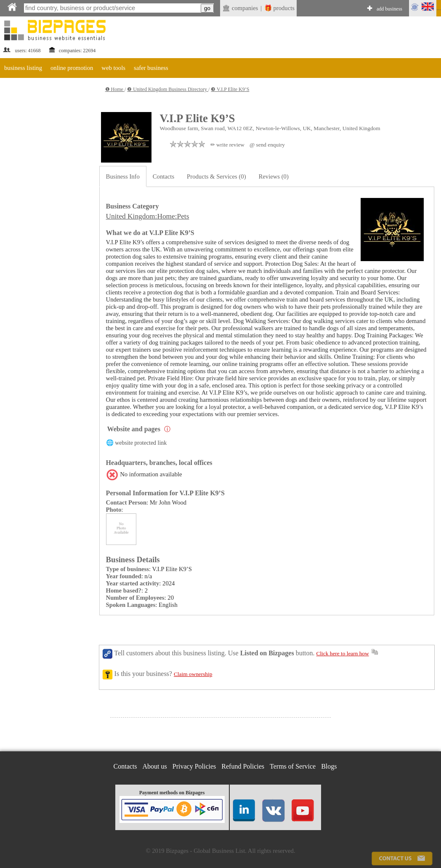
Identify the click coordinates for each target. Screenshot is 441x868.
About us (155, 766)
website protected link (141, 443)
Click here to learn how (343, 653)
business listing (23, 68)
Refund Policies (243, 766)
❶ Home (115, 89)
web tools (113, 68)
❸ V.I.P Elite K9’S (230, 89)
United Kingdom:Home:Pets (148, 216)
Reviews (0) (274, 176)
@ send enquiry (267, 145)
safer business (151, 68)
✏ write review (227, 145)
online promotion (72, 68)
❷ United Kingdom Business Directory (168, 89)
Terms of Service (293, 766)
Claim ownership (193, 674)
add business (389, 9)
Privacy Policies (194, 766)
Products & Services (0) (216, 176)
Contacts (163, 176)
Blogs (329, 766)
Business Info (123, 176)
